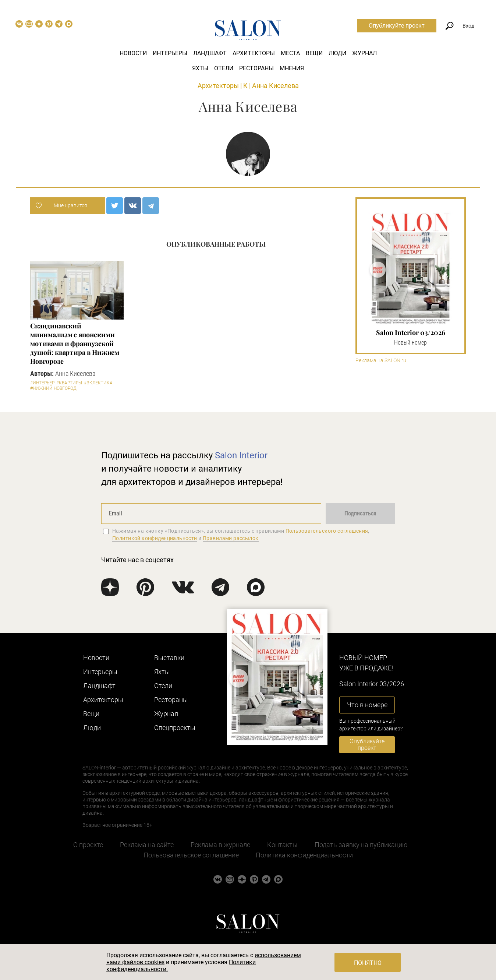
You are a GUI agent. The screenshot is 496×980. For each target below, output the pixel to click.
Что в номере (367, 705)
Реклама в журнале (220, 845)
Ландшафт (210, 53)
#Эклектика (98, 383)
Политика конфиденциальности (304, 855)
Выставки (169, 658)
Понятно (368, 963)
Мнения (292, 68)
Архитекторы (254, 53)
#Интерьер (42, 383)
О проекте (88, 845)
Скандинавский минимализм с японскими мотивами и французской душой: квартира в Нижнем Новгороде (75, 343)
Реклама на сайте (147, 845)
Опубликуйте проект (397, 26)
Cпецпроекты (175, 728)
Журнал (364, 53)
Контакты (282, 845)
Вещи (314, 53)
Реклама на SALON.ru (381, 361)
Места (290, 53)
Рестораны (256, 68)
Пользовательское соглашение (191, 855)
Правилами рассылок (231, 538)
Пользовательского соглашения (327, 531)
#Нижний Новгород (53, 388)
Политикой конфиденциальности (155, 538)
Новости (133, 53)
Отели (224, 68)
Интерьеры (170, 53)
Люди (337, 53)
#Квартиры (69, 383)
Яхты (200, 68)
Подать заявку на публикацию (361, 845)
